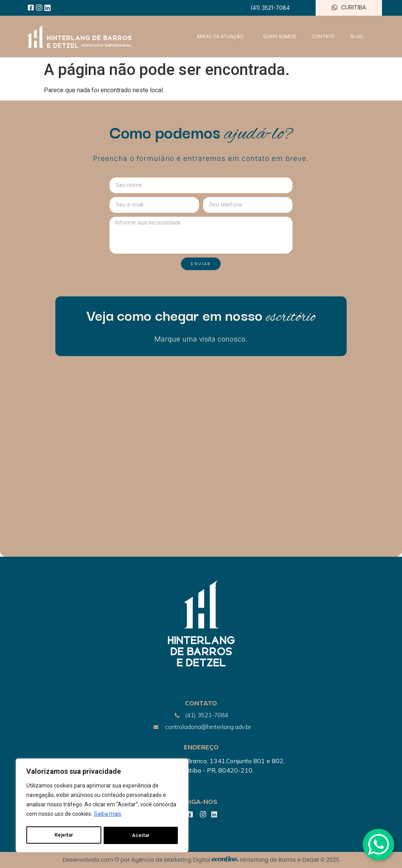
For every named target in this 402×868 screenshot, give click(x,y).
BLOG (357, 36)
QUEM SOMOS (280, 36)
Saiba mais (108, 816)
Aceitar (141, 835)
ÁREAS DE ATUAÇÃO (222, 37)
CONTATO (323, 36)
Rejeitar (64, 835)
